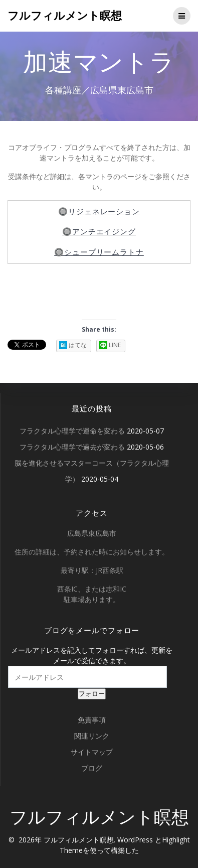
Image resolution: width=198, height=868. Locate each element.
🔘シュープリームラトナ (99, 252)
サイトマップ (92, 752)
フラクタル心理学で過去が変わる (72, 447)
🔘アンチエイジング (99, 232)
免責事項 (92, 720)
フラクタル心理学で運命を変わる (72, 431)
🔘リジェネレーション (99, 211)
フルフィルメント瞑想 (65, 16)
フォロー (92, 694)
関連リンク (92, 736)
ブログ (92, 768)
